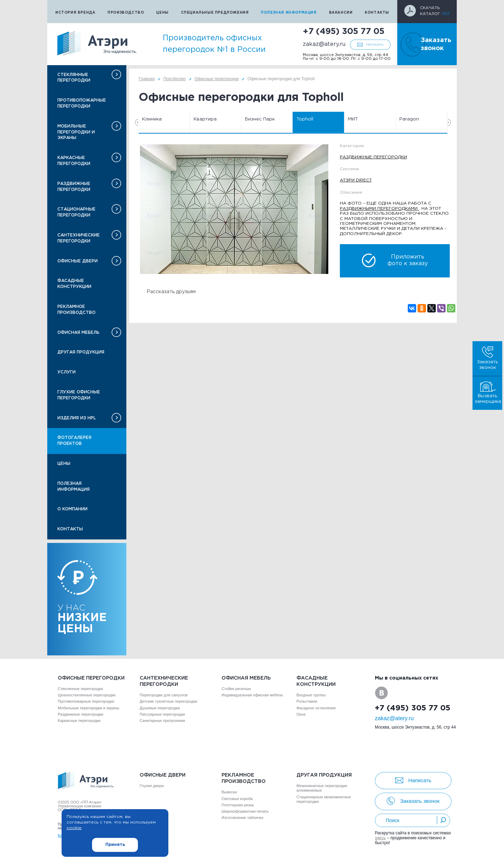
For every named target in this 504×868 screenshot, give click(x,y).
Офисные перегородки (91, 678)
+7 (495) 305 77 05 (344, 32)
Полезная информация (289, 13)
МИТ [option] (353, 119)
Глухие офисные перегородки (79, 395)
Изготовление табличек (242, 818)
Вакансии (341, 13)
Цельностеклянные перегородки (87, 695)
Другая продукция (81, 352)
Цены (162, 13)
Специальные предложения (215, 13)
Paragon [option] (409, 119)
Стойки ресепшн (236, 689)
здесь (380, 838)
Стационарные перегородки (76, 212)
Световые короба (237, 799)
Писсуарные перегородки (162, 714)
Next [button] (449, 122)
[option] (234, 209)
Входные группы (311, 695)
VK (381, 693)
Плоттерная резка (238, 805)
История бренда (75, 13)
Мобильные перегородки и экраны (76, 132)
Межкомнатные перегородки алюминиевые (322, 788)
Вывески (229, 792)
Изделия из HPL (77, 418)
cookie (74, 828)
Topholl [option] (305, 119)
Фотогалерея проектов (74, 441)
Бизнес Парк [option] (260, 119)
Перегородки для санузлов (164, 695)
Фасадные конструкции (74, 284)
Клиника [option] (152, 119)
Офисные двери (78, 261)
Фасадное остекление (316, 708)
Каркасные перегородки (74, 161)
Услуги (66, 372)
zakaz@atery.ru (324, 44)
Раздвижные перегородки (74, 187)
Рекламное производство (76, 310)
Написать (375, 45)
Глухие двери (152, 786)
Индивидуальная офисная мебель (252, 695)
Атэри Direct (356, 180)
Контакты (377, 13)
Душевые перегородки (160, 708)
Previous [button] (137, 122)
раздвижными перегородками (379, 209)
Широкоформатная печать (245, 811)
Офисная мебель (78, 333)
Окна (301, 714)
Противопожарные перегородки (82, 103)
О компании (72, 509)
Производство (126, 13)
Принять (115, 845)
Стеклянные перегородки (74, 78)
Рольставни (307, 701)
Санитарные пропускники (162, 721)
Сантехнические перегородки (79, 238)
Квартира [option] (205, 119)
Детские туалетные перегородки (168, 701)
